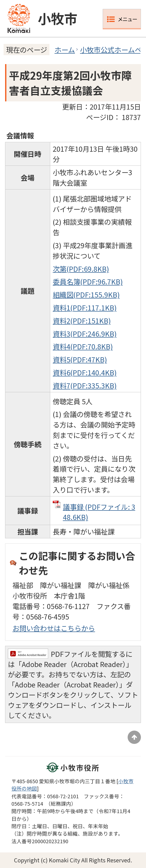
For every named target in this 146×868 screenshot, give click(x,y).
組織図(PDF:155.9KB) (86, 294)
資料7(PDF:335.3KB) (85, 385)
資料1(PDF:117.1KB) (85, 307)
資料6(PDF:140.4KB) (85, 372)
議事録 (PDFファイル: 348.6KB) (99, 512)
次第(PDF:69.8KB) (81, 269)
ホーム (65, 50)
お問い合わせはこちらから (54, 628)
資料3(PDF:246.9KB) (85, 334)
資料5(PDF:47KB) (80, 359)
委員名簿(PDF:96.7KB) (88, 281)
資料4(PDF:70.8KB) (83, 346)
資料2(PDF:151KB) (82, 320)
